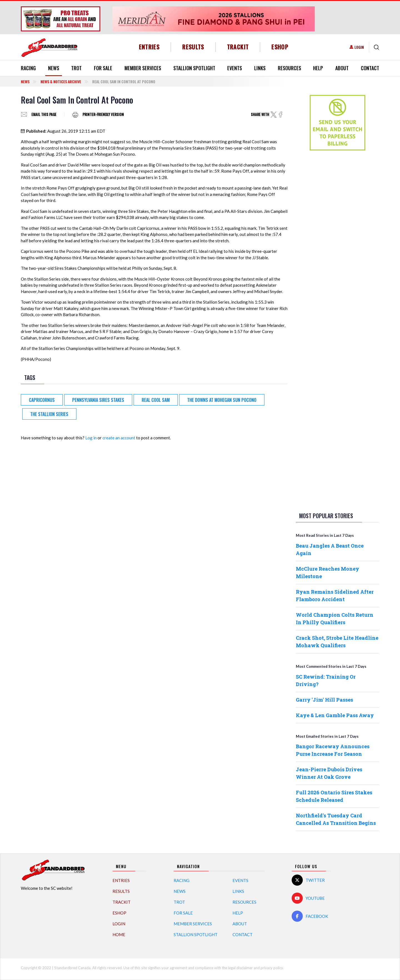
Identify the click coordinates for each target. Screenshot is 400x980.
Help (318, 68)
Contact (370, 68)
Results (193, 47)
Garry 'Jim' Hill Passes (324, 700)
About (342, 68)
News (54, 68)
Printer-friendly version (103, 114)
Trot (76, 68)
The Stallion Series (49, 414)
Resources (289, 68)
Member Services (143, 68)
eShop (280, 47)
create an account (119, 438)
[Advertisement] (337, 242)
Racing (28, 68)
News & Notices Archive (61, 81)
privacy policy (272, 968)
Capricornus (42, 400)
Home (119, 934)
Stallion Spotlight (194, 68)
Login (359, 47)
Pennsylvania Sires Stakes (98, 400)
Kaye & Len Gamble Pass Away (335, 715)
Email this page (44, 114)
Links (260, 68)
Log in (91, 438)
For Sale (103, 68)
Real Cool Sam (156, 400)
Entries (149, 47)
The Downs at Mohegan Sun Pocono (222, 400)
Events (235, 68)
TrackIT (238, 47)
